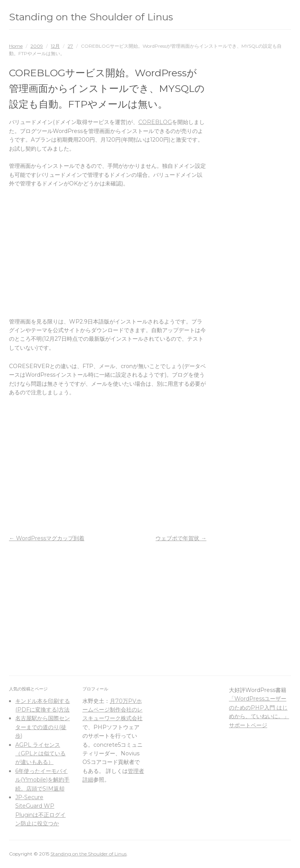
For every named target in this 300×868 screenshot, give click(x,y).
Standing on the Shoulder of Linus (91, 17)
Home (16, 46)
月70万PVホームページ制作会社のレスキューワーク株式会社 (112, 710)
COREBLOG (155, 122)
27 (70, 46)
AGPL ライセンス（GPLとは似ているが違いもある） (40, 754)
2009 (37, 46)
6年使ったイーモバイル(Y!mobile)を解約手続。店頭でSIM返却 (42, 780)
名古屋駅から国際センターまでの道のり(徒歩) (43, 727)
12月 (55, 46)
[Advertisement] (108, 253)
